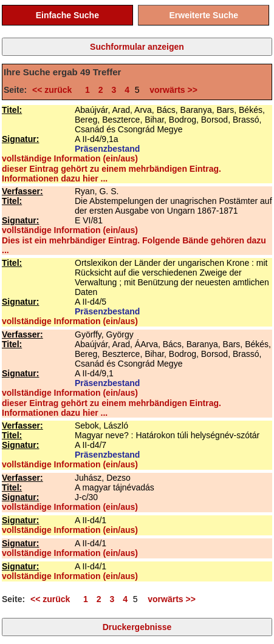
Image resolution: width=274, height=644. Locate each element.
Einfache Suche (67, 15)
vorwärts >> (171, 90)
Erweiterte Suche (204, 15)
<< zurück (54, 90)
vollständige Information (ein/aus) (70, 158)
